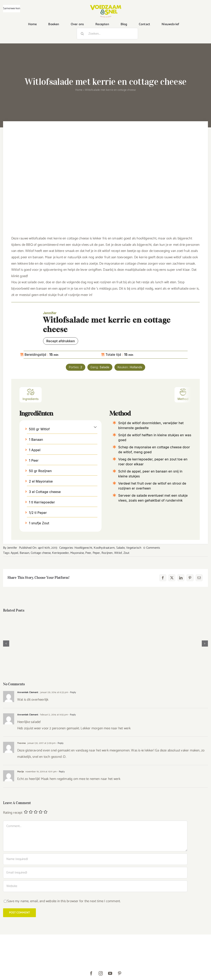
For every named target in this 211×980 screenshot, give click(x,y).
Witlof (118, 553)
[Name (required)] (95, 859)
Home (79, 90)
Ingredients (31, 394)
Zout (127, 553)
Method (183, 394)
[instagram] (101, 973)
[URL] (95, 886)
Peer (88, 553)
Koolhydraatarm (104, 548)
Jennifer (12, 548)
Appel (14, 553)
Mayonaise (77, 553)
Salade (120, 548)
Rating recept (13, 813)
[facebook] (91, 973)
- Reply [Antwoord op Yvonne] (60, 743)
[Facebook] (163, 578)
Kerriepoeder (60, 553)
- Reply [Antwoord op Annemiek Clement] (72, 692)
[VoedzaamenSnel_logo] (106, 7)
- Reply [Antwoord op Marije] (61, 772)
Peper (96, 553)
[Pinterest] (190, 578)
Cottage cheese (41, 553)
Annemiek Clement (28, 692)
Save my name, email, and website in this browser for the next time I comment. (64, 901)
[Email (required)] (95, 873)
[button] (95, 427)
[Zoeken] (82, 34)
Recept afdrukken (61, 341)
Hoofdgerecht (83, 548)
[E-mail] (199, 578)
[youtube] (110, 973)
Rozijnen (107, 553)
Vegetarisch (134, 548)
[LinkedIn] (181, 578)
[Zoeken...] (107, 34)
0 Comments (152, 548)
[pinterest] (120, 973)
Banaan (25, 553)
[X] (172, 578)
